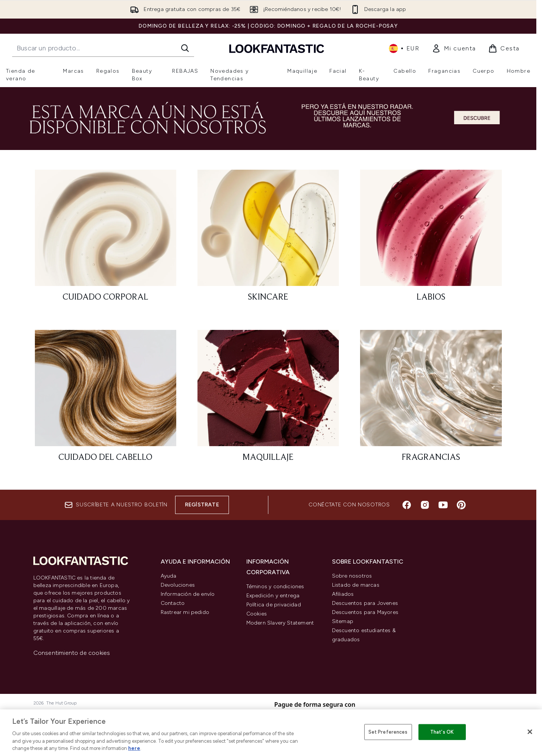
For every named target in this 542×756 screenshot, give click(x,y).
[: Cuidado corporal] (106, 239)
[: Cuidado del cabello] (106, 399)
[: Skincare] (268, 239)
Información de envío (188, 594)
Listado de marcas (356, 585)
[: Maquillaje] (268, 399)
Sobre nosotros (352, 576)
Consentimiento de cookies (72, 653)
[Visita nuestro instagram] (425, 505)
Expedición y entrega (273, 596)
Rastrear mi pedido (185, 612)
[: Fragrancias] (431, 399)
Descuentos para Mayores (365, 612)
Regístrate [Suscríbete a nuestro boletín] (202, 505)
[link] (454, 48)
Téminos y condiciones (275, 587)
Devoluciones (178, 585)
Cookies (257, 614)
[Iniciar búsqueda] (185, 48)
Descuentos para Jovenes (365, 603)
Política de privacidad (274, 605)
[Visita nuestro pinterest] (461, 505)
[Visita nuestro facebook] (407, 505)
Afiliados (343, 594)
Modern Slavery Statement (280, 623)
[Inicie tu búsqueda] (103, 48)
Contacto (173, 603)
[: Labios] (431, 239)
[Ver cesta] (504, 48)
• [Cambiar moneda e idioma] (404, 48)
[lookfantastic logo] (277, 48)
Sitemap (343, 621)
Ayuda (169, 576)
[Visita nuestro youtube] (443, 505)
